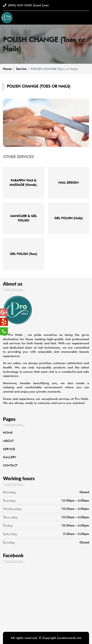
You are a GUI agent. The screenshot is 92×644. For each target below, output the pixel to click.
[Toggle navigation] (87, 18)
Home (7, 69)
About (8, 441)
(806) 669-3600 (26, 5)
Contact (10, 465)
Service (21, 69)
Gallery (10, 457)
